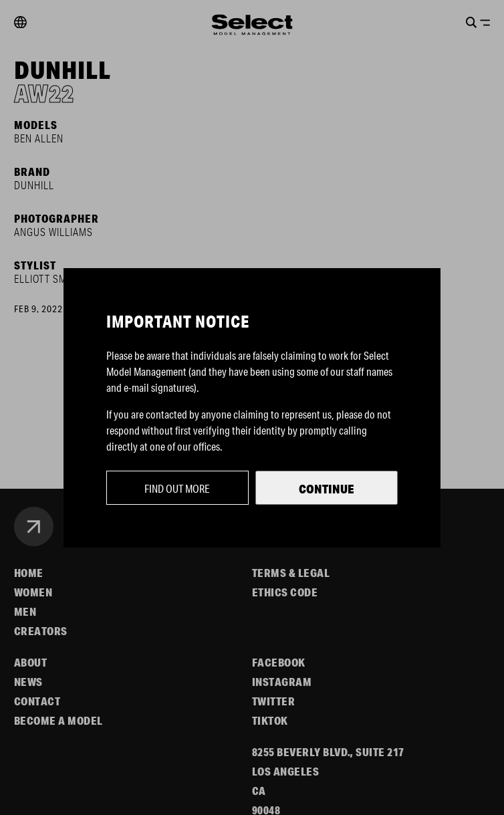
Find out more (177, 488)
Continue (327, 489)
